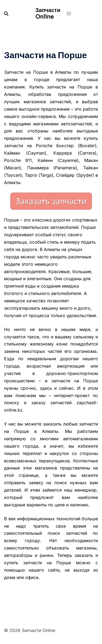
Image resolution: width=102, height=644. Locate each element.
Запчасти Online (48, 14)
